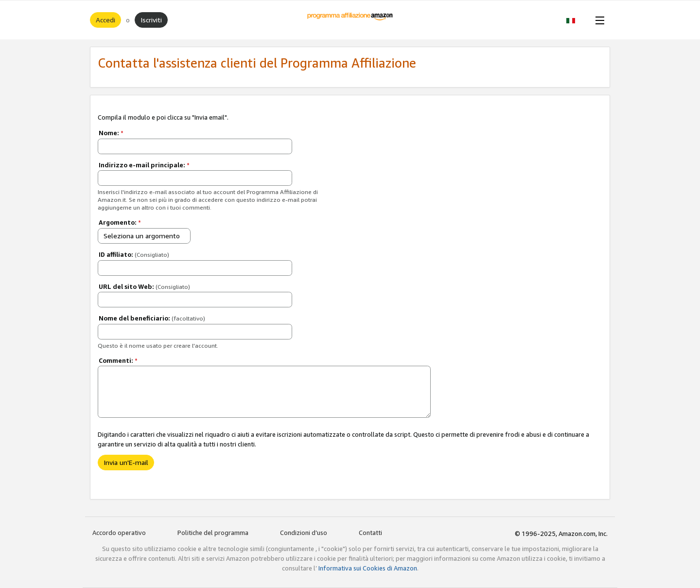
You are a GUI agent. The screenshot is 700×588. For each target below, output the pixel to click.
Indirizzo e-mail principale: (144, 165)
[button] (576, 20)
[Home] (350, 20)
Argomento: (120, 222)
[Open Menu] (598, 20)
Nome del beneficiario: (152, 318)
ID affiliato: (134, 254)
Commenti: (118, 360)
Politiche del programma (213, 533)
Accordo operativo (119, 533)
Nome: (111, 133)
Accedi (105, 20)
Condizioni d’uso (304, 533)
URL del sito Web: (144, 286)
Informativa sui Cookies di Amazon (368, 568)
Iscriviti (151, 20)
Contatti (370, 533)
